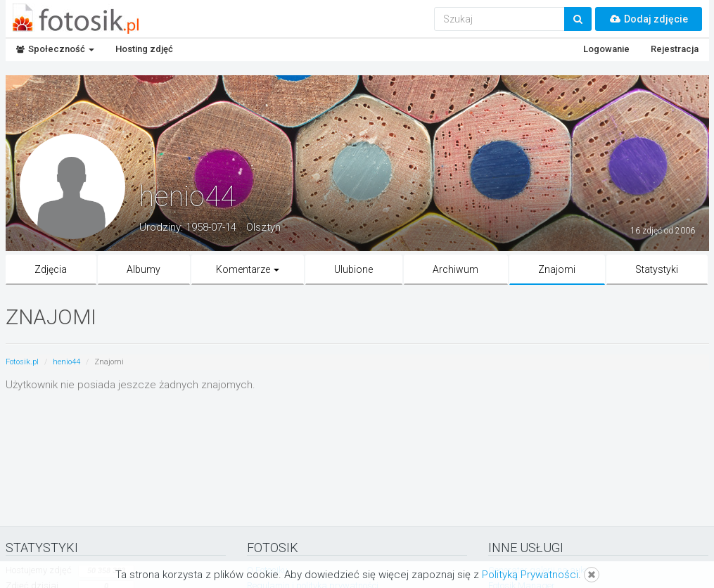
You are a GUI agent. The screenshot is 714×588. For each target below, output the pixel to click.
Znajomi (557, 269)
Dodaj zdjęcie (649, 19)
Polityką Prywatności (530, 575)
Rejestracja (675, 49)
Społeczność (55, 49)
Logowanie (606, 49)
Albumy (144, 269)
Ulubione (353, 269)
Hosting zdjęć (144, 49)
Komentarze (248, 269)
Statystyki (657, 269)
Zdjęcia (51, 269)
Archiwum (455, 269)
